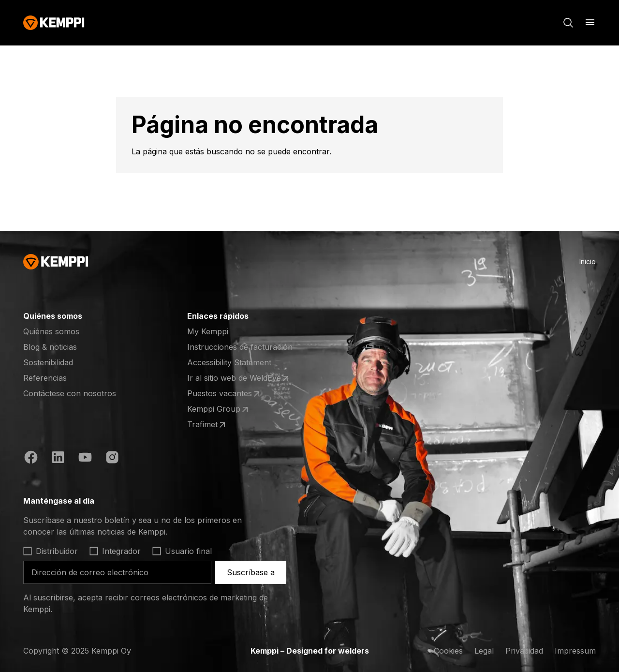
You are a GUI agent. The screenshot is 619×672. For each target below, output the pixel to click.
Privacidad (524, 651)
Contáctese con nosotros (70, 393)
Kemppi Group (225, 409)
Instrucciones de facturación (240, 347)
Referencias (45, 378)
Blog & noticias (50, 347)
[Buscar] (568, 23)
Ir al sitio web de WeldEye (239, 378)
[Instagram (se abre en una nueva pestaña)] (112, 459)
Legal (484, 651)
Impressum (575, 651)
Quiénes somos (51, 331)
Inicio (588, 261)
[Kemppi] (54, 23)
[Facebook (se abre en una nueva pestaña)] (31, 459)
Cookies (448, 651)
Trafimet (225, 425)
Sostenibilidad (48, 362)
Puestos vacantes (225, 394)
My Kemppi (208, 331)
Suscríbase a (251, 572)
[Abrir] (157, 501)
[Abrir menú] (590, 22)
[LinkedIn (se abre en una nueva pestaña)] (58, 459)
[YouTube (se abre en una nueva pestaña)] (85, 459)
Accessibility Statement (229, 362)
